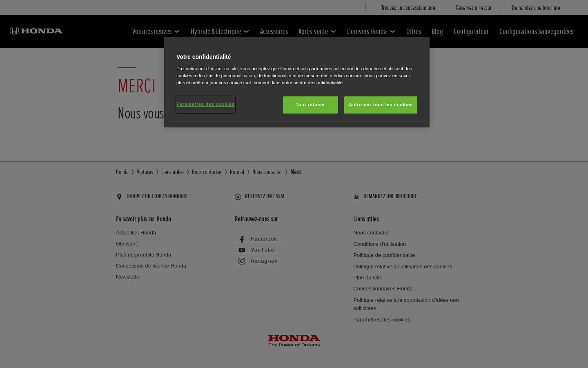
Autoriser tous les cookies (381, 105)
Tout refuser (310, 105)
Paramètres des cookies (206, 104)
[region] (297, 82)
